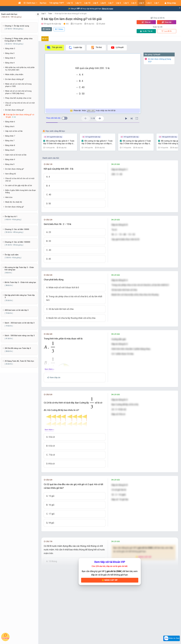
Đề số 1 (45, 39)
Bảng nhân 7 (10, 136)
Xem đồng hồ (11, 174)
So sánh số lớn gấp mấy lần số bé (19, 185)
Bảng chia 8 (10, 150)
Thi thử (96, 48)
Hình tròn (9, 197)
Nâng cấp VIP (110, 580)
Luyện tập (75, 48)
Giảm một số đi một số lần (16, 155)
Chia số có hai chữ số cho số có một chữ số (20, 104)
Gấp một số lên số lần (14, 131)
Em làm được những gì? (15, 79)
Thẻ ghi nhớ (54, 48)
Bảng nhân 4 (10, 58)
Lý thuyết (117, 48)
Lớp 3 (43, 14)
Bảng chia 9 (10, 164)
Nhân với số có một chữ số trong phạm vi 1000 (18, 85)
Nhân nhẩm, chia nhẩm (14, 74)
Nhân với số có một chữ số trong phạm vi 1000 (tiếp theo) (18, 92)
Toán (50, 14)
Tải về (146, 31)
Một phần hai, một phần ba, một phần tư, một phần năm (20, 69)
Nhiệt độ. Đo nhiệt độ (14, 202)
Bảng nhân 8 (10, 145)
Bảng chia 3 (10, 53)
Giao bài (167, 22)
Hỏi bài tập (5, 636)
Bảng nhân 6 (10, 122)
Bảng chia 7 (10, 141)
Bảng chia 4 (10, 63)
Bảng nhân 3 (10, 48)
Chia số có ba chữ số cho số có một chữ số (20, 180)
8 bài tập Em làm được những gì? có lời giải (71, 14)
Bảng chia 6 (10, 126)
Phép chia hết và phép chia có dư (18, 98)
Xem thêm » (49, 369)
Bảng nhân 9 (10, 160)
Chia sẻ (146, 22)
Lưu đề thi (167, 31)
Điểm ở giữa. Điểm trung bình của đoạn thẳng (21, 191)
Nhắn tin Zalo (172, 638)
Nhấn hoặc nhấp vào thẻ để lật (93, 111)
